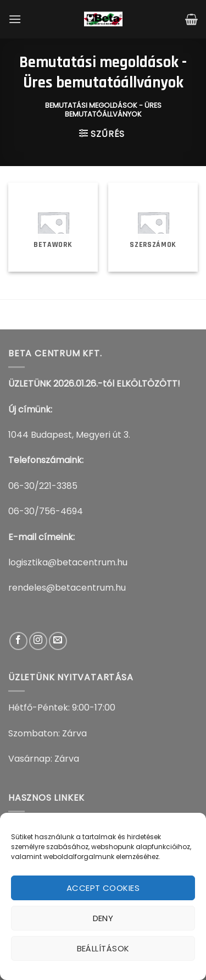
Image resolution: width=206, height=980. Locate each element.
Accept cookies (103, 888)
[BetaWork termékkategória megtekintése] (53, 227)
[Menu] (15, 19)
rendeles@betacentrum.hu (67, 588)
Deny (103, 918)
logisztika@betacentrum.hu (68, 562)
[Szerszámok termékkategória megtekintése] (153, 227)
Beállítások (103, 948)
